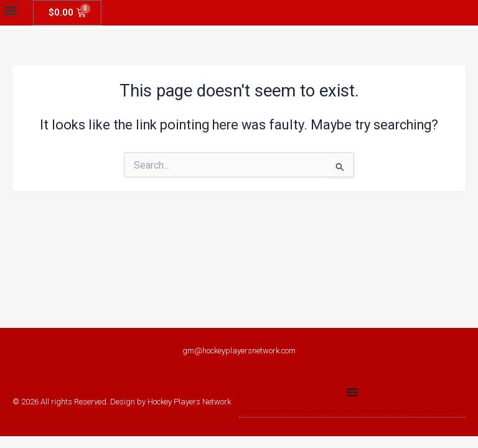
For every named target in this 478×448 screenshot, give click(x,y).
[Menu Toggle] (352, 392)
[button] (10, 10)
